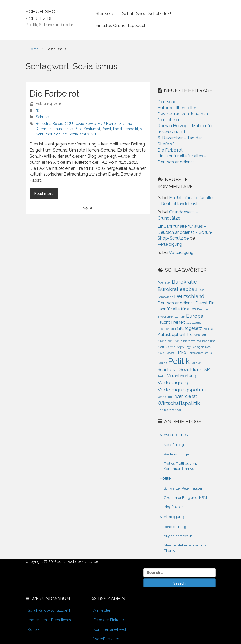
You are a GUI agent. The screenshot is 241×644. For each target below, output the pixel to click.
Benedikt (43, 124)
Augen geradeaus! (178, 536)
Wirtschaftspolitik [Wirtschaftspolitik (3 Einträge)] (179, 403)
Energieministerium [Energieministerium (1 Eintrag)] (171, 317)
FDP (101, 124)
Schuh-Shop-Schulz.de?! (147, 14)
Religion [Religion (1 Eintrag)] (196, 363)
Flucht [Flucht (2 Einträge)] (164, 322)
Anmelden (102, 610)
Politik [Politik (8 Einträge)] (179, 361)
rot (142, 129)
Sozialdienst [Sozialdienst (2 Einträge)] (191, 370)
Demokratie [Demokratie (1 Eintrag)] (165, 297)
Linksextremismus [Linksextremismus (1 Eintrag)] (199, 353)
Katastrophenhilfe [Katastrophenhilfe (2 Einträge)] (175, 334)
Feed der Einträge (109, 620)
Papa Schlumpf (87, 129)
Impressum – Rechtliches (49, 620)
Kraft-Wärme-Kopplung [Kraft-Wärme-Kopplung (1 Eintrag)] (199, 341)
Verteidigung (170, 244)
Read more (46, 193)
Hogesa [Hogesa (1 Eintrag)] (208, 329)
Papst (107, 129)
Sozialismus (79, 134)
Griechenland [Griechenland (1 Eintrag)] (167, 329)
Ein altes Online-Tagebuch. (121, 26)
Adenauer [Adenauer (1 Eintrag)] (164, 282)
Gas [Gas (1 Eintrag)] (188, 323)
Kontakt (34, 629)
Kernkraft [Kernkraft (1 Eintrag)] (200, 335)
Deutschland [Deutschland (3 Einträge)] (189, 296)
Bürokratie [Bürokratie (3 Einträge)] (184, 282)
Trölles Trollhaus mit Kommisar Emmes (180, 466)
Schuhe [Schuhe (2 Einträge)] (165, 370)
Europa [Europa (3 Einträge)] (195, 316)
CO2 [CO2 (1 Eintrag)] (201, 290)
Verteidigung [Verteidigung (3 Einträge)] (173, 383)
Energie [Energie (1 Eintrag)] (202, 309)
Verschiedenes (174, 435)
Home (34, 49)
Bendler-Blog (175, 527)
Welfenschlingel (177, 454)
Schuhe (42, 117)
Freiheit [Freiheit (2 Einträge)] (178, 322)
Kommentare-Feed (110, 629)
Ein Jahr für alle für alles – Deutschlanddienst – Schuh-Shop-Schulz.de (185, 232)
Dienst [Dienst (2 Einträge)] (202, 303)
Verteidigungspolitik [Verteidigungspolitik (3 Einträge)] (182, 390)
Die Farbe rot (54, 93)
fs (37, 110)
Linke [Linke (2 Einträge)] (181, 352)
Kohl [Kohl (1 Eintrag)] (170, 341)
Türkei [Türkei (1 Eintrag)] (162, 376)
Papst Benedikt (126, 129)
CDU (69, 124)
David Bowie (85, 124)
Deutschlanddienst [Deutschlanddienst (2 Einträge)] (176, 303)
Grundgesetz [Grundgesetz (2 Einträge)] (190, 328)
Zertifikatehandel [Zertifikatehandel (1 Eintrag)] (169, 410)
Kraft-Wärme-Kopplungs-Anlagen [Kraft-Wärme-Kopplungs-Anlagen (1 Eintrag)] (181, 347)
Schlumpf (44, 134)
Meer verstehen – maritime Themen (185, 548)
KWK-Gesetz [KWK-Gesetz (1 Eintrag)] (166, 353)
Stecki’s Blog (174, 445)
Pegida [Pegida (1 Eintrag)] (162, 363)
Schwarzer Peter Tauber (183, 488)
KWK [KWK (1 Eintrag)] (208, 347)
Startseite (105, 14)
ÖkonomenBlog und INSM (185, 497)
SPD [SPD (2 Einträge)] (209, 370)
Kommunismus (49, 129)
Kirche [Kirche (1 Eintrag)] (162, 341)
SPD (94, 134)
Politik (166, 478)
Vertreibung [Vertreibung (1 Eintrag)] (166, 397)
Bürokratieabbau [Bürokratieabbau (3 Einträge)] (178, 289)
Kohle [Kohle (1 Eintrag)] (178, 341)
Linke (68, 129)
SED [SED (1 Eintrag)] (176, 370)
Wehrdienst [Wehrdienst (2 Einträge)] (186, 396)
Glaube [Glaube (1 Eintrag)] (197, 323)
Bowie (58, 124)
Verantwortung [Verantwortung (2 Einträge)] (182, 376)
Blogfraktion (174, 507)
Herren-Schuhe (119, 124)
